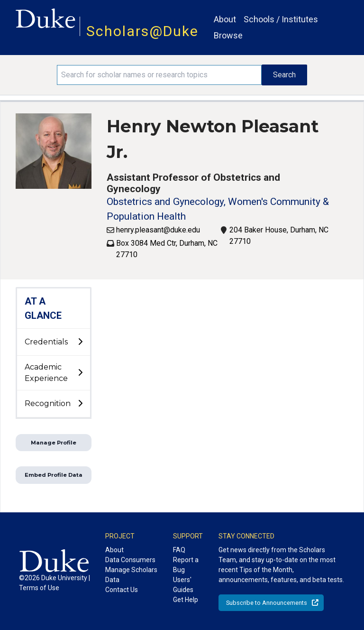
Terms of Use (39, 588)
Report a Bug (186, 565)
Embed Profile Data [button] (54, 475)
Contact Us (122, 590)
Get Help (186, 600)
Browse (228, 35)
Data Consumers (130, 560)
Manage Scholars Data (131, 575)
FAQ (179, 550)
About (225, 19)
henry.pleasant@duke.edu (158, 230)
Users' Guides (183, 585)
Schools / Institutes (281, 19)
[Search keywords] (159, 75)
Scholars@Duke (142, 31)
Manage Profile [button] (54, 443)
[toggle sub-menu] (80, 342)
